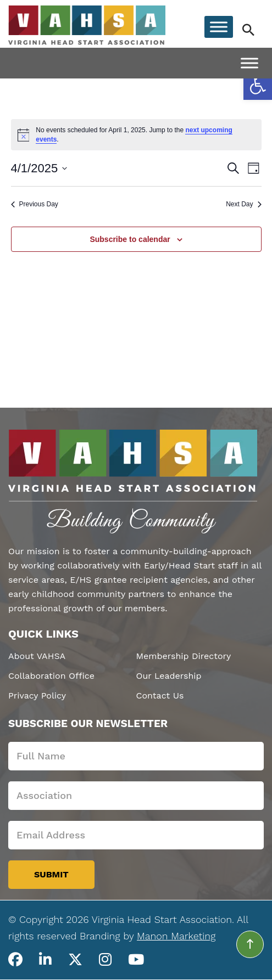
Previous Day (35, 204)
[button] (258, 86)
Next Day (243, 204)
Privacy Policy (37, 695)
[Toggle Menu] (219, 27)
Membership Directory (184, 656)
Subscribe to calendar (130, 239)
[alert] (136, 135)
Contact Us (160, 695)
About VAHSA (37, 656)
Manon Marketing (176, 936)
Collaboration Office (51, 676)
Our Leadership (169, 676)
